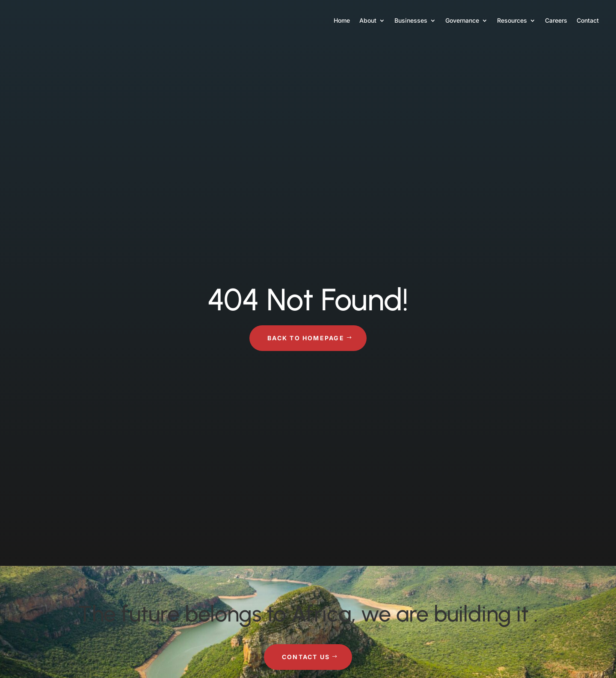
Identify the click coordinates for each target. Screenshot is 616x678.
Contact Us (306, 657)
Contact (588, 20)
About (368, 20)
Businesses (411, 20)
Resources (512, 20)
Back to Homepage (306, 338)
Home (342, 20)
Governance (462, 20)
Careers (556, 20)
